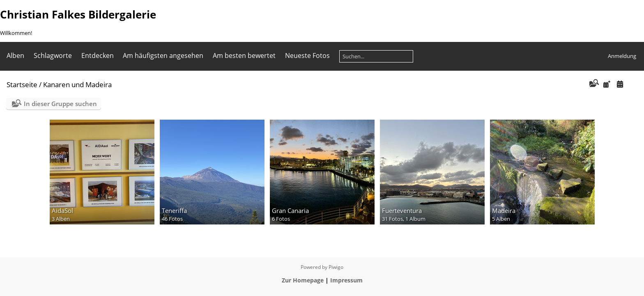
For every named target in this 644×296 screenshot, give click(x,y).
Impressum (346, 280)
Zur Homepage (303, 280)
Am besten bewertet (244, 55)
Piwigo (336, 267)
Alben (15, 55)
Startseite (22, 84)
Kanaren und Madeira (77, 84)
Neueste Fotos (307, 55)
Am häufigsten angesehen (163, 55)
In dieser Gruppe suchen (60, 104)
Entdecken (98, 55)
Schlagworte (53, 55)
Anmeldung (622, 56)
